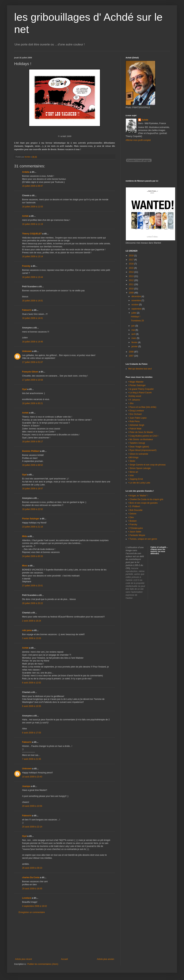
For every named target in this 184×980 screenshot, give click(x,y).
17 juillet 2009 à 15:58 (32, 380)
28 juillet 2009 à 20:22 (32, 603)
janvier (135, 346)
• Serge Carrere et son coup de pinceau (147, 465)
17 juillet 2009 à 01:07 (32, 362)
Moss (25, 566)
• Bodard (132, 521)
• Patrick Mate (135, 429)
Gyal (24, 389)
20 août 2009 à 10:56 (32, 806)
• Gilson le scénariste (138, 454)
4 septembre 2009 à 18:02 (34, 906)
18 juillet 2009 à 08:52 (32, 465)
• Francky (133, 524)
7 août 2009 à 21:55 (32, 759)
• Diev (131, 517)
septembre (137, 309)
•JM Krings (133, 457)
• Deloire (132, 514)
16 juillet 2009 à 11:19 (32, 224)
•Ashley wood (135, 396)
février (135, 342)
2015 (132, 268)
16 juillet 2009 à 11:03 (32, 207)
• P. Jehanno (134, 400)
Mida (25, 536)
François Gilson (30, 372)
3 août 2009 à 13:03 (32, 638)
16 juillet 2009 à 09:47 (32, 186)
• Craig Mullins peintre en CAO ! (143, 436)
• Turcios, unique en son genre (143, 539)
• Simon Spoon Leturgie (139, 468)
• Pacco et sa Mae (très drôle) (142, 407)
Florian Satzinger (31, 519)
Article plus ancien (106, 959)
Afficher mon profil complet (138, 140)
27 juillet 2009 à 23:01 (32, 586)
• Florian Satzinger (137, 385)
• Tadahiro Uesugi (137, 443)
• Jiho (131, 403)
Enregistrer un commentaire (32, 912)
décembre (136, 296)
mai (133, 330)
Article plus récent (23, 959)
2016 (132, 264)
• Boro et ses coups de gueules (143, 503)
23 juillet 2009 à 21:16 (32, 527)
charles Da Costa (31, 877)
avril (134, 334)
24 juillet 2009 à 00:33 (32, 556)
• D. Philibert (134, 506)
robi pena (27, 630)
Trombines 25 (137, 321)
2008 (132, 352)
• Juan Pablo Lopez (137, 418)
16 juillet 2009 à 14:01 (32, 301)
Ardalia (26, 172)
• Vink (131, 476)
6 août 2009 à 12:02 (32, 683)
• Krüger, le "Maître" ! (138, 496)
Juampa (26, 786)
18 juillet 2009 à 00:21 (32, 403)
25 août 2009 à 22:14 (32, 827)
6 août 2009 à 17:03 (32, 733)
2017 (132, 260)
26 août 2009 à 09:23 (32, 868)
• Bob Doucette (135, 510)
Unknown (27, 351)
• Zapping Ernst (136, 479)
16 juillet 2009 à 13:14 (32, 256)
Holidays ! (136, 317)
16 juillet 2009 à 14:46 (32, 342)
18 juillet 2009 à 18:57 (32, 489)
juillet (134, 313)
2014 (132, 272)
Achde (25, 216)
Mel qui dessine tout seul (140, 369)
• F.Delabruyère (136, 528)
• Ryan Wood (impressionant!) (142, 450)
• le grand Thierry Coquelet (141, 389)
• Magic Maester (136, 382)
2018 (132, 256)
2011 (132, 284)
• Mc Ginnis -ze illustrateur (141, 439)
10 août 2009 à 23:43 (32, 777)
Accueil (64, 959)
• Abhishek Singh (136, 425)
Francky (26, 266)
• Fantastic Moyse (137, 535)
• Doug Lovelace (136, 411)
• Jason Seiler (135, 532)
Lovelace (27, 898)
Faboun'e (27, 310)
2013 (132, 276)
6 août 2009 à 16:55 (32, 706)
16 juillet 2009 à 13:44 (32, 277)
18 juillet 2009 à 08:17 (32, 442)
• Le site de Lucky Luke (139, 483)
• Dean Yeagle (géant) (139, 447)
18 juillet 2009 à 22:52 (32, 509)
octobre (135, 305)
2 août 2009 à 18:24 (32, 621)
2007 (132, 356)
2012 (132, 280)
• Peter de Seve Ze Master (141, 432)
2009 (132, 293)
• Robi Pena (134, 421)
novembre (136, 301)
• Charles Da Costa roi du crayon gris (146, 499)
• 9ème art (133, 472)
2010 (132, 289)
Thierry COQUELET (32, 234)
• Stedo (132, 461)
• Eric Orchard (135, 414)
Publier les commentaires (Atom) (43, 964)
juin (133, 326)
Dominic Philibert (31, 451)
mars (134, 338)
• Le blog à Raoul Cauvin (140, 393)
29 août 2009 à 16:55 (32, 889)
